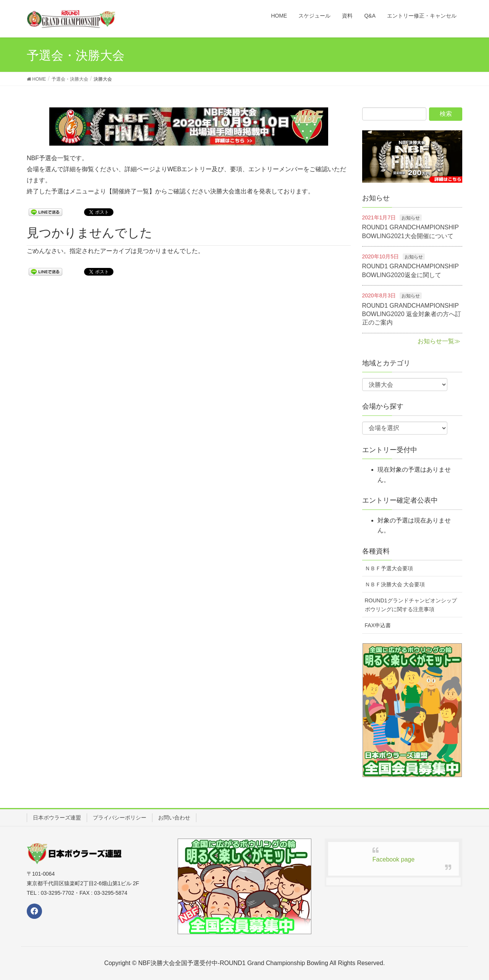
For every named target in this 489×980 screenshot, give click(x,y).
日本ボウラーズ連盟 (57, 818)
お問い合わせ (174, 818)
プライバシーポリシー (120, 818)
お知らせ (411, 218)
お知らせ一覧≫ (439, 341)
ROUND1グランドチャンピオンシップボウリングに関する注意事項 (411, 605)
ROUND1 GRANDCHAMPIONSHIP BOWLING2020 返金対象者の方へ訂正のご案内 (412, 314)
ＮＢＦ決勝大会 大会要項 (395, 584)
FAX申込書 (378, 625)
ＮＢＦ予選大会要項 (389, 568)
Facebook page (393, 859)
